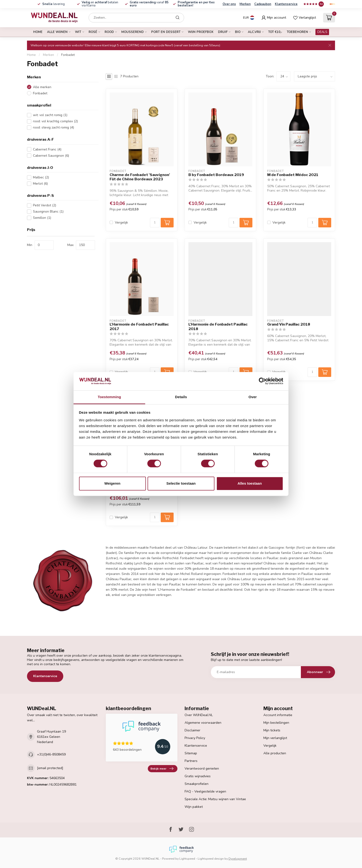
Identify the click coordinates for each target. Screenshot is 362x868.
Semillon (42, 218)
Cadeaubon (263, 4)
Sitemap (191, 753)
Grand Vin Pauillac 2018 (289, 324)
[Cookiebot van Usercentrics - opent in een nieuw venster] (262, 381)
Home (38, 32)
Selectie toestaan (181, 483)
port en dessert (166, 32)
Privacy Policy (195, 738)
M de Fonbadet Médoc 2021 (293, 175)
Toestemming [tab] (109, 397)
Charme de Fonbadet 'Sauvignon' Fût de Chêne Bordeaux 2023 (140, 177)
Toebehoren (297, 32)
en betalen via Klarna (100, 4)
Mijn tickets (272, 730)
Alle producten (275, 753)
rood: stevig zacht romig (53, 127)
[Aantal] (155, 223)
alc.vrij (254, 32)
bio (238, 32)
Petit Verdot (45, 205)
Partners (191, 761)
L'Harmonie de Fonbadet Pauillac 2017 (139, 327)
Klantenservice (286, 4)
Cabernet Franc (47, 149)
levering (53, 4)
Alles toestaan (250, 483)
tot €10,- (275, 32)
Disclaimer (192, 730)
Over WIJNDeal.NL (199, 715)
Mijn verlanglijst (275, 738)
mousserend (133, 32)
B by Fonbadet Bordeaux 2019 (216, 175)
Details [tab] (181, 397)
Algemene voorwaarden (203, 723)
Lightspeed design (211, 859)
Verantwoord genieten (202, 769)
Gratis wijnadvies (198, 776)
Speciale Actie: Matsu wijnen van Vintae (215, 799)
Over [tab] (253, 397)
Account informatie (278, 715)
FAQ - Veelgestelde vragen (205, 791)
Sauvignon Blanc (48, 212)
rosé (93, 32)
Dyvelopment (238, 859)
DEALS (322, 32)
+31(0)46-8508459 (51, 754)
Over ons (229, 4)
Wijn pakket (194, 807)
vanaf (149, 4)
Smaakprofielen (197, 784)
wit (78, 32)
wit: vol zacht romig (50, 115)
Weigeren (112, 483)
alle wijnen (57, 32)
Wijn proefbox (201, 32)
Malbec (41, 177)
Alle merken (42, 87)
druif (223, 32)
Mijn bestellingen (276, 723)
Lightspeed (187, 859)
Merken (245, 4)
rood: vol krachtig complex (55, 121)
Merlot (40, 184)
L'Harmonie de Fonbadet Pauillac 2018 (218, 327)
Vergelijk (121, 222)
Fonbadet (68, 55)
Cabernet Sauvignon (51, 156)
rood (109, 32)
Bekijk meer (162, 769)
